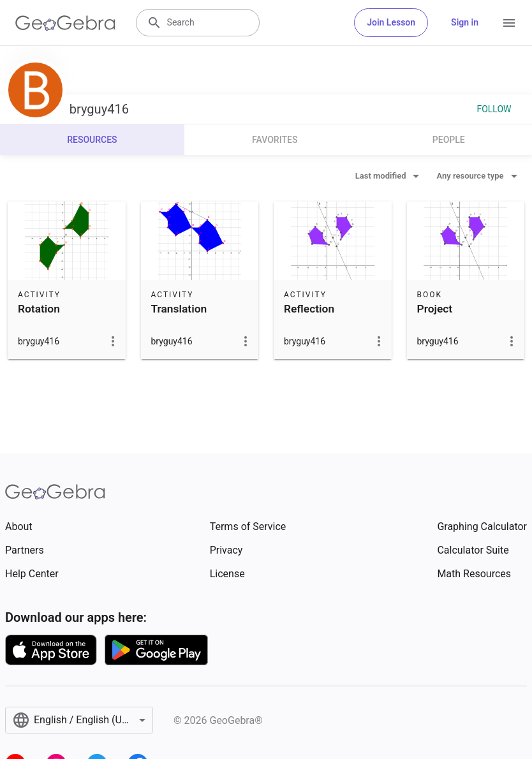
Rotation (39, 309)
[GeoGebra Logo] (65, 23)
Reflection (309, 309)
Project (435, 309)
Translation (179, 309)
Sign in (465, 22)
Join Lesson (391, 22)
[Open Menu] (509, 23)
